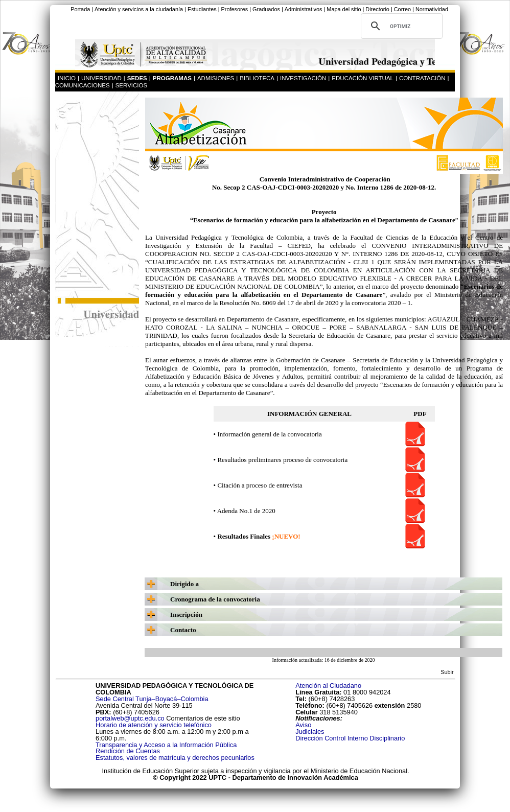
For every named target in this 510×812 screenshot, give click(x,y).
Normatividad (432, 9)
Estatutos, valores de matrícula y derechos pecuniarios (175, 758)
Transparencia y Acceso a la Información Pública (166, 745)
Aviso (303, 725)
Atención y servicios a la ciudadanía (139, 9)
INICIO (67, 78)
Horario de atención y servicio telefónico (154, 725)
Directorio (377, 9)
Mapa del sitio (344, 9)
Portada (80, 9)
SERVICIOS (132, 85)
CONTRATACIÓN (422, 78)
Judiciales (311, 732)
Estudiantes (202, 9)
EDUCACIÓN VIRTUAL (363, 78)
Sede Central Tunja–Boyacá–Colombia (152, 699)
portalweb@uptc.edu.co (131, 718)
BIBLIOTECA (257, 78)
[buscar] (400, 26)
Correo (402, 9)
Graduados (266, 9)
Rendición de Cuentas (128, 751)
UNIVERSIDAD (101, 78)
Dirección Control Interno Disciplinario (350, 738)
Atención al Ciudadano (328, 686)
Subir (447, 672)
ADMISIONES (216, 78)
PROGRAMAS (172, 78)
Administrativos (304, 9)
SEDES (137, 78)
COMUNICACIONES (83, 85)
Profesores (235, 9)
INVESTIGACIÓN (303, 78)
